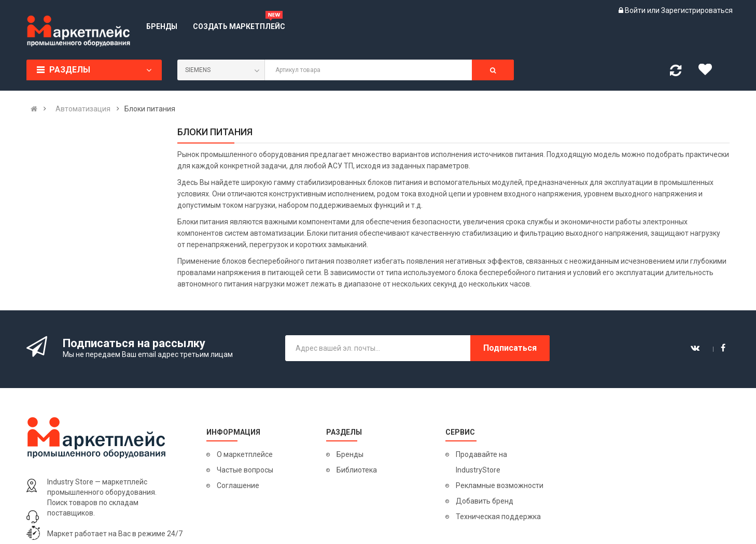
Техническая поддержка (498, 517)
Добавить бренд (485, 501)
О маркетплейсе (245, 454)
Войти (636, 10)
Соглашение (238, 485)
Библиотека (357, 470)
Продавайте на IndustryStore (481, 462)
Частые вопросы (245, 470)
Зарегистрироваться (697, 10)
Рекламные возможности (500, 485)
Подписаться (510, 348)
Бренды (350, 454)
